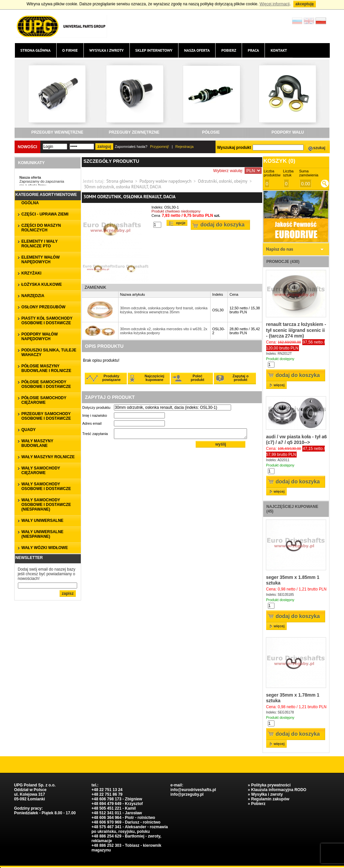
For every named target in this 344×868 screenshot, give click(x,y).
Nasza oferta (197, 50)
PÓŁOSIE (211, 132)
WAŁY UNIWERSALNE (43, 521)
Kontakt (279, 50)
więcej (279, 385)
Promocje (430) (283, 262)
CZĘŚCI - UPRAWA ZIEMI (45, 214)
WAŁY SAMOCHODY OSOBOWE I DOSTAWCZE (46, 486)
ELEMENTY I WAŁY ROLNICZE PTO (40, 244)
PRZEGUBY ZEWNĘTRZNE (134, 132)
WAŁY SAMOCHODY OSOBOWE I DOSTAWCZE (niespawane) (46, 505)
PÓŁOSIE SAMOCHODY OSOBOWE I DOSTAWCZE (46, 384)
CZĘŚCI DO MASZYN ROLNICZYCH (41, 228)
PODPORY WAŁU (288, 132)
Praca (253, 50)
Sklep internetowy (154, 50)
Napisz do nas (280, 249)
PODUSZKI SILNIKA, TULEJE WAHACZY (49, 352)
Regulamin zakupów (270, 799)
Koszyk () (279, 161)
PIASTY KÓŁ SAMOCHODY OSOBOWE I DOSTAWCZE (47, 321)
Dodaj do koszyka (222, 225)
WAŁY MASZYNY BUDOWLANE (37, 443)
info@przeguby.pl (187, 794)
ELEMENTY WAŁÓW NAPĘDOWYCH (41, 260)
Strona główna (36, 50)
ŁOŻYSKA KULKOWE (42, 284)
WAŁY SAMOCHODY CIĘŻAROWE (41, 470)
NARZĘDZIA (33, 296)
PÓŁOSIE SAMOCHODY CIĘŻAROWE (44, 400)
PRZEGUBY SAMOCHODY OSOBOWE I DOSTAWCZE (46, 416)
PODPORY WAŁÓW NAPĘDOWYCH (40, 337)
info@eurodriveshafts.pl (193, 790)
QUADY (29, 430)
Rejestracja (185, 147)
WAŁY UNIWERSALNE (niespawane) (43, 534)
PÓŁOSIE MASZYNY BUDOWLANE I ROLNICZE (47, 368)
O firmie (70, 50)
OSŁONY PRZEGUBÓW (44, 307)
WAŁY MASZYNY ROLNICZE (48, 457)
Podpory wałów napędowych (165, 181)
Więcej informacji (275, 4)
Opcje (181, 223)
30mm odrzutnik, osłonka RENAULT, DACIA (123, 187)
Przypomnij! (159, 147)
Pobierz (229, 50)
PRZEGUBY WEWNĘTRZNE (57, 132)
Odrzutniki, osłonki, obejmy (223, 181)
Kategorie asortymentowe (46, 195)
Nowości (28, 147)
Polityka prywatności (271, 785)
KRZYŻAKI (32, 273)
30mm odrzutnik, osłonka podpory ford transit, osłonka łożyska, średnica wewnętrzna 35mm (164, 310)
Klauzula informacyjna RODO (279, 790)
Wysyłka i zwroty (107, 50)
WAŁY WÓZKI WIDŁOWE (45, 548)
